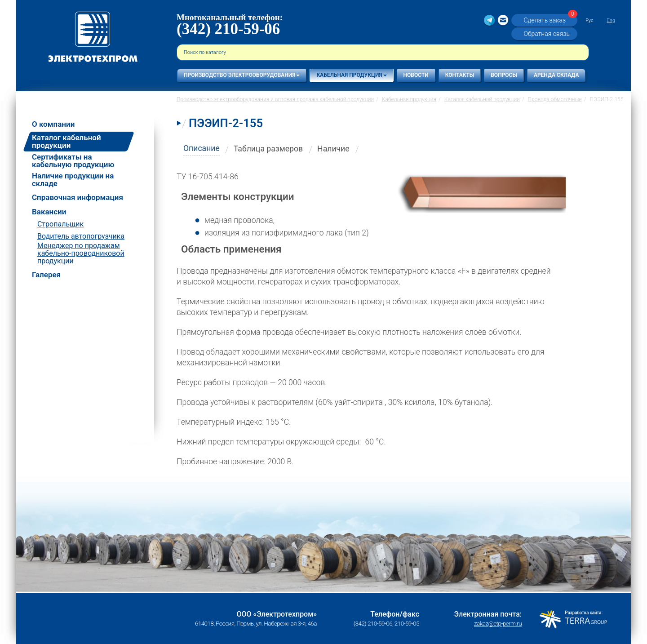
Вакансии (49, 212)
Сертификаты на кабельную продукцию (73, 161)
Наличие (333, 149)
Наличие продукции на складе (73, 180)
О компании (53, 124)
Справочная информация (78, 198)
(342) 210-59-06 (228, 29)
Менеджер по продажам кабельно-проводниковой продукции (81, 253)
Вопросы (504, 75)
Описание (202, 148)
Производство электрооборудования (242, 75)
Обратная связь (546, 34)
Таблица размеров (268, 149)
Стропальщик (60, 224)
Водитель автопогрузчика (81, 236)
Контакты (460, 75)
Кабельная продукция (351, 75)
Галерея (46, 275)
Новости (416, 75)
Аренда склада (556, 75)
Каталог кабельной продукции (66, 141)
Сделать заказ (549, 20)
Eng (611, 20)
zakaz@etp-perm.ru (498, 623)
